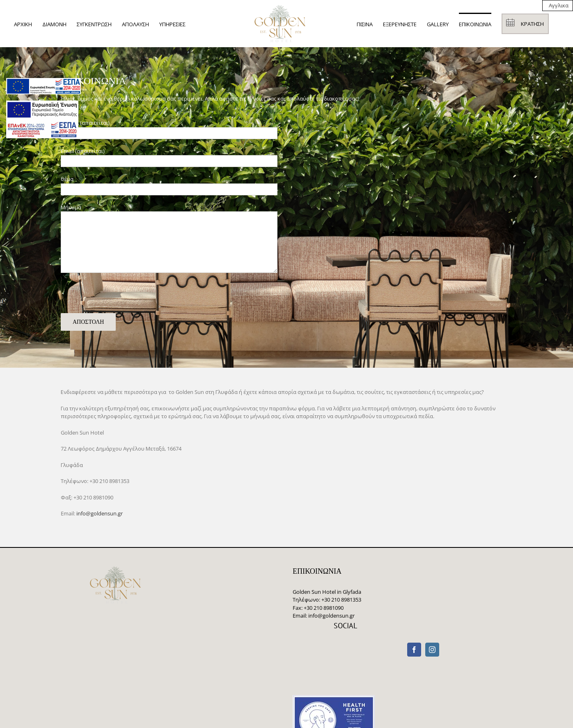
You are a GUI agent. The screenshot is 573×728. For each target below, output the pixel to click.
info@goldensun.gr (100, 513)
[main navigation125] (44, 86)
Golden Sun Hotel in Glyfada (327, 592)
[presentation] (123, 297)
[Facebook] (414, 650)
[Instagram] (432, 650)
